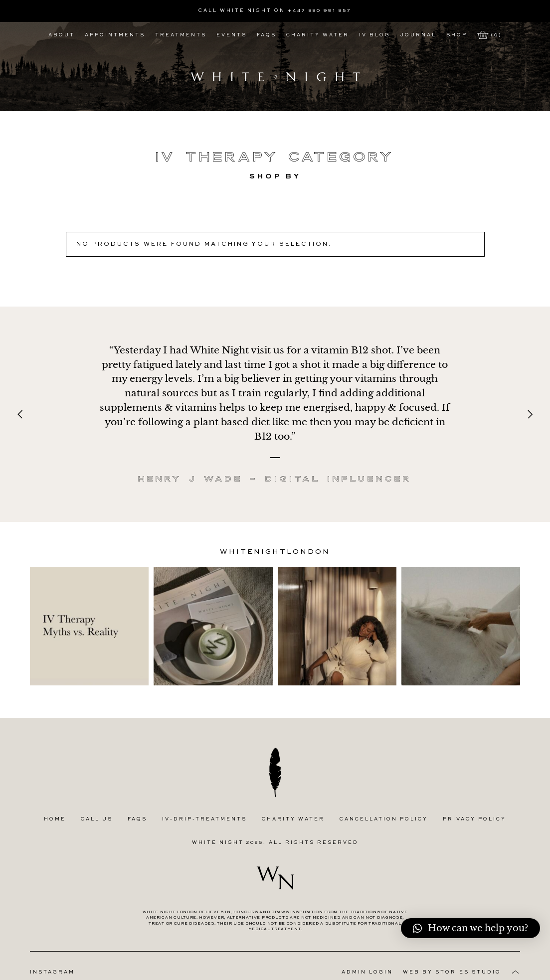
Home (55, 819)
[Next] (529, 414)
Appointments (115, 35)
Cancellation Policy (384, 819)
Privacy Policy (474, 819)
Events (232, 35)
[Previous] (21, 414)
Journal (418, 35)
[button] (470, 928)
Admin (367, 972)
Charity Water (318, 35)
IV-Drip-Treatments (204, 819)
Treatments (181, 35)
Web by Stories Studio (452, 972)
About (62, 35)
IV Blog (375, 35)
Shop (457, 35)
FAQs (267, 35)
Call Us (97, 819)
